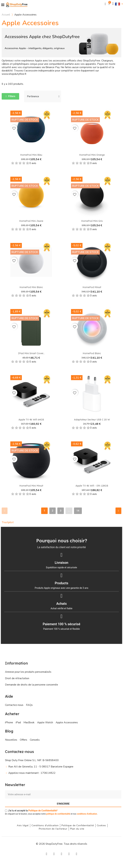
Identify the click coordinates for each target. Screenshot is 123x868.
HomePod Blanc (92, 353)
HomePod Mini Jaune (31, 221)
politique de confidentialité (58, 814)
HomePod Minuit (92, 287)
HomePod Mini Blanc (31, 287)
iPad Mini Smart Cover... (31, 353)
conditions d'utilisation (87, 814)
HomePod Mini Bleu (31, 155)
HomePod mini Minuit (31, 486)
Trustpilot (8, 522)
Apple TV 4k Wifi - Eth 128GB (92, 486)
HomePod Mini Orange (92, 155)
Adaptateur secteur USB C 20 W (92, 420)
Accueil (6, 15)
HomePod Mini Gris (92, 221)
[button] (105, 4)
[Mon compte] (113, 4)
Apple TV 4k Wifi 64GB (31, 420)
